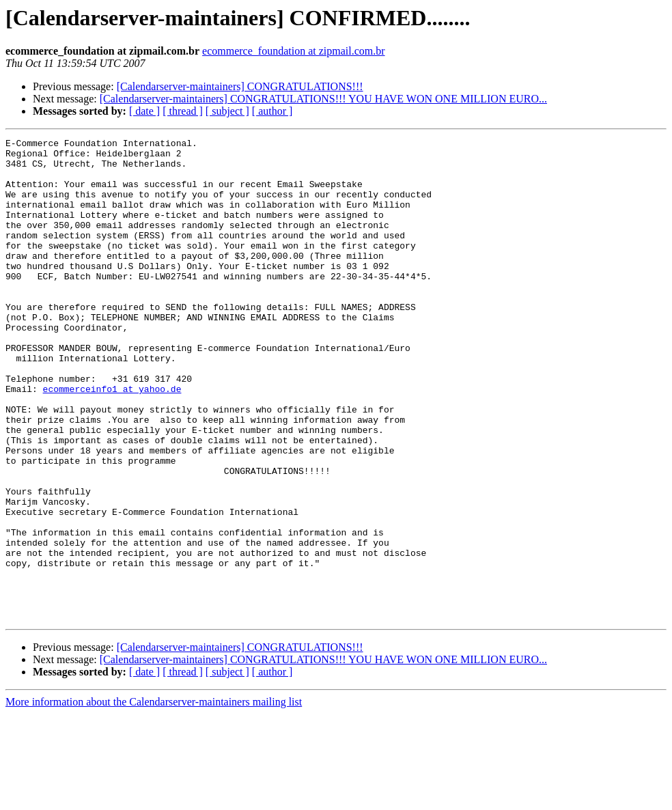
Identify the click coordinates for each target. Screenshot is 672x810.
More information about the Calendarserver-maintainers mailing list (154, 798)
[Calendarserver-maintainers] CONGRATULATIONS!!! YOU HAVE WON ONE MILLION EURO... (323, 99)
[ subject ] (227, 111)
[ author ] (272, 111)
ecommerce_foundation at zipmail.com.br (293, 51)
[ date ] (144, 111)
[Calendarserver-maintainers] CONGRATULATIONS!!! (240, 86)
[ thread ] (183, 111)
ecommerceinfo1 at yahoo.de (112, 440)
